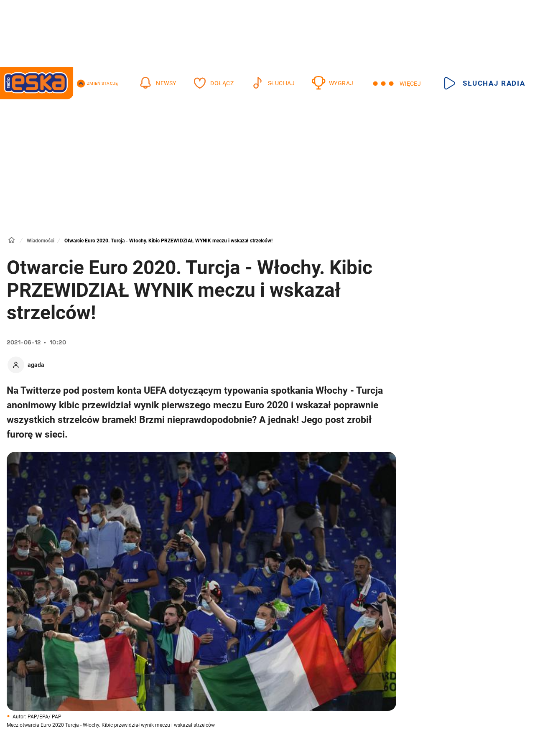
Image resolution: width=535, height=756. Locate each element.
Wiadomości (41, 241)
